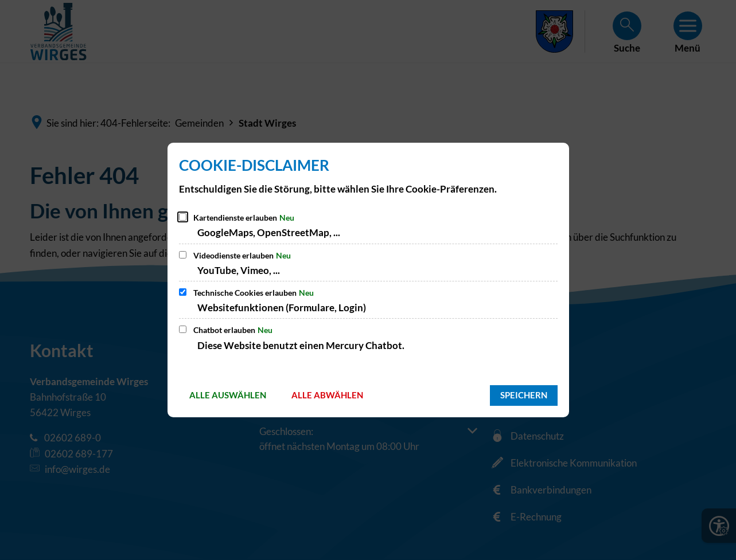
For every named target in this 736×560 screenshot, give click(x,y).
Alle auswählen (228, 395)
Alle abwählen (327, 395)
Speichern (524, 395)
